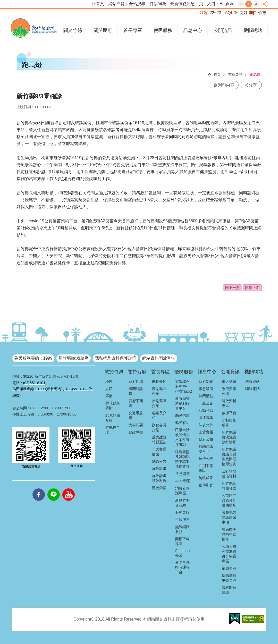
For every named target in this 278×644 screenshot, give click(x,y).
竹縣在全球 (113, 430)
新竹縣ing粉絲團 (74, 358)
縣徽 (109, 396)
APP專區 (183, 481)
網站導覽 (116, 4)
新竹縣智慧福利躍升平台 (182, 403)
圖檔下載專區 (182, 541)
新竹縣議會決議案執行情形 (229, 437)
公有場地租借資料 (229, 474)
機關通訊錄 (136, 391)
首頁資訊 (235, 74)
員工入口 (207, 4)
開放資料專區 (229, 403)
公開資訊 (223, 30)
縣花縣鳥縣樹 (113, 406)
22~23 (215, 13)
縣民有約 (182, 423)
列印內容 (226, 85)
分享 (265, 4)
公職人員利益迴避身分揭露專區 (229, 554)
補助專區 (229, 568)
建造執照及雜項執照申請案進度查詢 (182, 459)
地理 (109, 382)
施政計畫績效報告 (159, 478)
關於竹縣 (73, 30)
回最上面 (252, 288)
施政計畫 (159, 469)
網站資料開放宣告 (159, 358)
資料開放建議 (229, 590)
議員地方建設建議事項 (229, 517)
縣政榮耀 (159, 488)
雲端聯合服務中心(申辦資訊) (184, 386)
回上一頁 (232, 288)
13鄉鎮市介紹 (113, 418)
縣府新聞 (206, 382)
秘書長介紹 (159, 415)
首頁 (217, 74)
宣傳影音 (206, 485)
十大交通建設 (159, 452)
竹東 (262, 13)
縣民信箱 (182, 416)
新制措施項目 (229, 423)
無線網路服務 (182, 529)
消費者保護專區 (182, 491)
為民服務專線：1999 (33, 358)
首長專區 (133, 30)
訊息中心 (193, 30)
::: (12, 2)
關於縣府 (103, 30)
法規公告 (206, 425)
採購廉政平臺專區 (229, 578)
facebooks (39, 488)
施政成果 (206, 478)
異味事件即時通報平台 (182, 567)
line (54, 488)
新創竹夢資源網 (182, 503)
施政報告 (159, 461)
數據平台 (229, 413)
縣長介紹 (159, 382)
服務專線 (182, 512)
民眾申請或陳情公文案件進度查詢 (182, 437)
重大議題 (229, 382)
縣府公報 (206, 439)
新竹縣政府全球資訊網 (34, 28)
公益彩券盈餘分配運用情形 (229, 500)
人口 (109, 389)
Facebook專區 (183, 553)
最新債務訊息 (182, 4)
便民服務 (163, 30)
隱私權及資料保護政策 (115, 358)
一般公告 (206, 403)
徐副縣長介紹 (159, 403)
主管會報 (206, 432)
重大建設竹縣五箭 (159, 440)
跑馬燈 (255, 74)
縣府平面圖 (136, 403)
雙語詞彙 (158, 4)
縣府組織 (136, 382)
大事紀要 (136, 425)
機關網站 (253, 30)
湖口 (253, 13)
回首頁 (98, 4)
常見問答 (182, 474)
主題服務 (182, 520)
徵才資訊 (206, 418)
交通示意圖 (136, 415)
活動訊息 (206, 410)
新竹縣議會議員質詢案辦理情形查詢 (229, 457)
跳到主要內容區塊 (3, 3)
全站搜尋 (137, 4)
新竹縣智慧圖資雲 (229, 486)
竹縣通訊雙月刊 (206, 449)
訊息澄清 (206, 389)
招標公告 (206, 459)
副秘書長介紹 (159, 427)
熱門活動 (206, 396)
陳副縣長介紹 (159, 391)
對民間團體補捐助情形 (229, 534)
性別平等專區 (206, 468)
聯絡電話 (252, 389)
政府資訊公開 (229, 391)
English (226, 4)
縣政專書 (136, 432)
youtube (69, 488)
